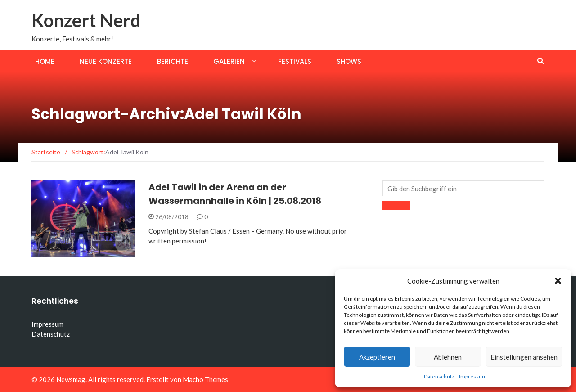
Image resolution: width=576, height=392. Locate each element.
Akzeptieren (377, 357)
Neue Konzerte (106, 61)
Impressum (473, 376)
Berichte (173, 61)
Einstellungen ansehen (524, 357)
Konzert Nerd (86, 20)
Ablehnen (448, 357)
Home (45, 61)
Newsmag (71, 379)
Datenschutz (439, 376)
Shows (349, 61)
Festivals (295, 61)
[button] (558, 281)
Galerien (229, 61)
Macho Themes (205, 379)
